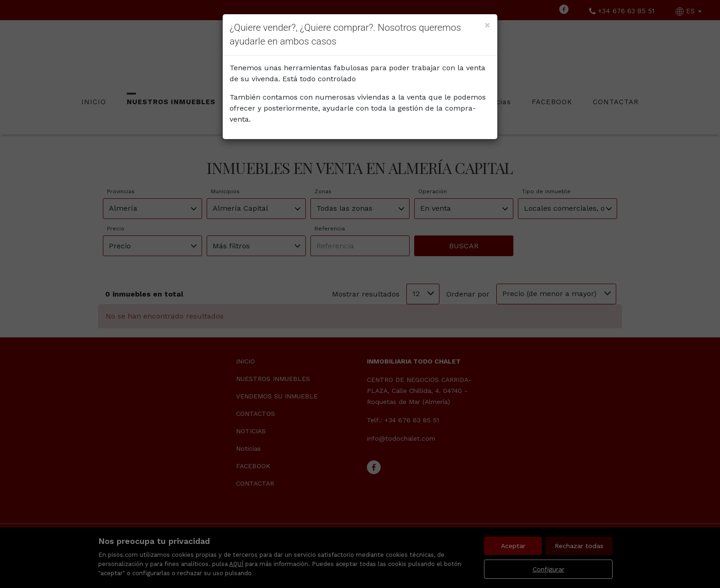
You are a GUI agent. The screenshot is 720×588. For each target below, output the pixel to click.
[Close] (487, 25)
